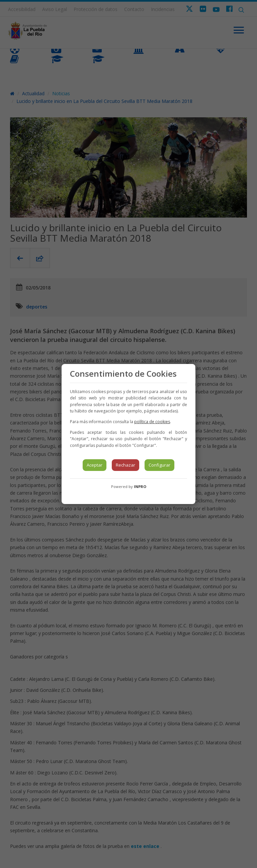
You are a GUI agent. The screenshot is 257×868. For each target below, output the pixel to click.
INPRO (140, 486)
